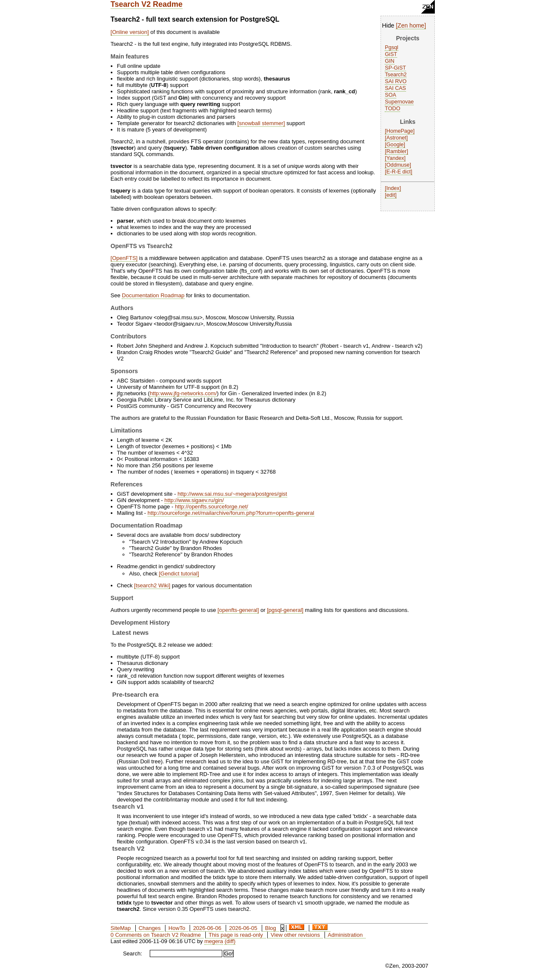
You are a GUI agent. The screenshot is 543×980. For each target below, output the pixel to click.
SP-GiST (395, 68)
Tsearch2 (396, 75)
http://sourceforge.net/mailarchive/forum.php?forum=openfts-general (231, 513)
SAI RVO (396, 81)
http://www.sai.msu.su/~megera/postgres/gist (232, 494)
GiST (391, 54)
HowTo (177, 928)
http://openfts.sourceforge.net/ (211, 507)
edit (391, 195)
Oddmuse (398, 165)
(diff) (230, 941)
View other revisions (295, 935)
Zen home (411, 25)
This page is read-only (236, 935)
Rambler (397, 151)
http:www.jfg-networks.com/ (183, 393)
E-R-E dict (399, 172)
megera (214, 941)
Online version (130, 32)
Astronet (396, 138)
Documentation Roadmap (153, 295)
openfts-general (238, 610)
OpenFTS (124, 258)
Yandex (395, 158)
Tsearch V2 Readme (147, 4)
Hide (388, 25)
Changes (150, 928)
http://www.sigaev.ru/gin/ (194, 500)
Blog (271, 928)
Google (395, 145)
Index (393, 188)
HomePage (400, 131)
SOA (390, 95)
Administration (345, 935)
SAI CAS (395, 88)
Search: (133, 953)
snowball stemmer (261, 123)
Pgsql (392, 47)
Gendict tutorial (179, 574)
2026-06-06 (207, 928)
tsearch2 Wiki (152, 585)
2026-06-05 (243, 928)
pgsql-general (285, 610)
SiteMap (121, 928)
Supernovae (399, 102)
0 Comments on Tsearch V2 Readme (156, 935)
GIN (389, 61)
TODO (392, 109)
